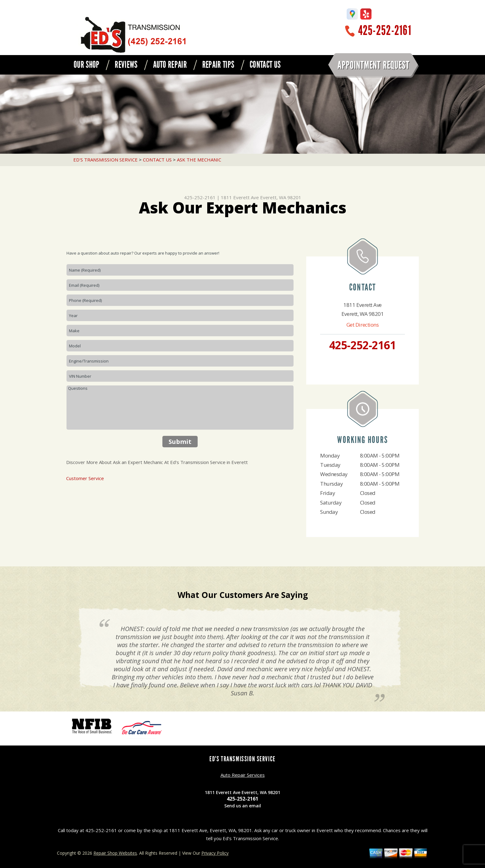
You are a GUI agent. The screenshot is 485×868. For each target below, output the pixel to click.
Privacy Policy (215, 853)
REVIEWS (126, 65)
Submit (180, 442)
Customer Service (85, 478)
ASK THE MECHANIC (199, 160)
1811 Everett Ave (240, 197)
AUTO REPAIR (170, 65)
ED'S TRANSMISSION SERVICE (105, 160)
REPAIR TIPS (218, 65)
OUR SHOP (86, 65)
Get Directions (363, 325)
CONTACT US (265, 65)
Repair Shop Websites (115, 853)
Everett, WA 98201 (281, 197)
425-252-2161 (385, 30)
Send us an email (243, 806)
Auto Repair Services (243, 775)
